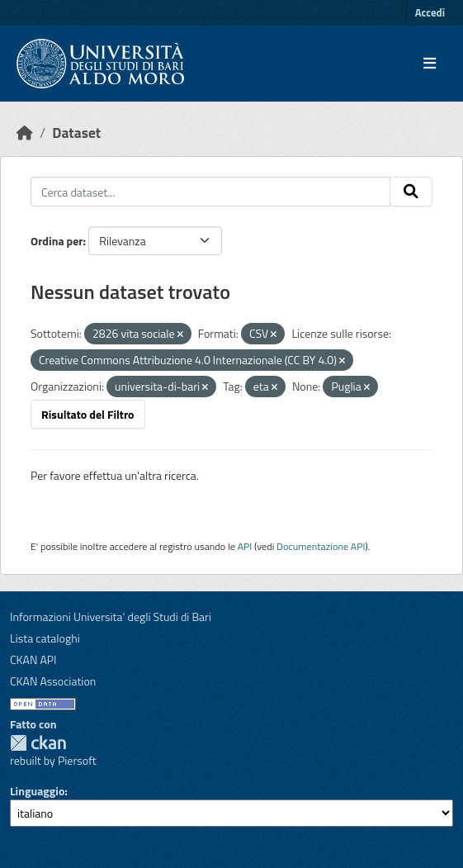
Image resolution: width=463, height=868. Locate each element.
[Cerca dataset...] (210, 192)
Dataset (76, 133)
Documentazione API (321, 546)
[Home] (25, 133)
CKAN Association (53, 681)
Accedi (430, 12)
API (245, 546)
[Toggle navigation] (430, 64)
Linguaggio (37, 791)
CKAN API (33, 659)
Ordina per (57, 241)
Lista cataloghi (45, 638)
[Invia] (411, 192)
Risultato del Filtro (88, 414)
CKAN (38, 743)
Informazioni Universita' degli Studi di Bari (111, 617)
